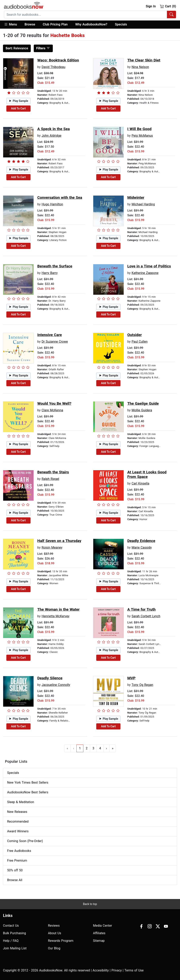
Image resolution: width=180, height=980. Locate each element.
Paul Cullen (140, 342)
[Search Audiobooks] (171, 15)
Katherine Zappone (145, 273)
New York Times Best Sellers (28, 783)
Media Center (103, 926)
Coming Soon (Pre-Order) (25, 841)
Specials (121, 24)
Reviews (54, 926)
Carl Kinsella (140, 483)
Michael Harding (143, 204)
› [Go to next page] (106, 748)
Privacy (117, 970)
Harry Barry (50, 273)
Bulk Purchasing (14, 933)
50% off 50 (15, 870)
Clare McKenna (52, 410)
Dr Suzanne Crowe (55, 342)
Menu (10, 24)
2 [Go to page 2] (87, 748)
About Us (55, 933)
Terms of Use (134, 970)
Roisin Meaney (52, 548)
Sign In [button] (151, 6)
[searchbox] (86, 15)
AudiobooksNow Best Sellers (28, 792)
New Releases (17, 812)
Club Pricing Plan (55, 24)
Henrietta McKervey (55, 616)
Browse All (15, 880)
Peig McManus (142, 136)
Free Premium (17, 861)
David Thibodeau (53, 67)
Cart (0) (168, 6)
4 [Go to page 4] (100, 748)
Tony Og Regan (142, 685)
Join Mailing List (15, 948)
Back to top (90, 904)
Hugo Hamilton (52, 204)
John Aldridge (51, 136)
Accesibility (101, 970)
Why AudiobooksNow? (91, 24)
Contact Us (11, 926)
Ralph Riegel (50, 479)
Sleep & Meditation (21, 802)
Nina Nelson (140, 67)
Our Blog (54, 948)
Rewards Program (61, 941)
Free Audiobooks (19, 851)
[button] (12, 25)
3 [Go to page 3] (93, 748)
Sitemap (99, 941)
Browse (30, 24)
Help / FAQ (11, 941)
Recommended (18, 822)
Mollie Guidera (142, 410)
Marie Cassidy (142, 548)
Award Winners (18, 831)
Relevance (17, 48)
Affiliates (99, 933)
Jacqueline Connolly (56, 685)
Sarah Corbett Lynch (146, 616)
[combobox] (90, 15)
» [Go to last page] (113, 748)
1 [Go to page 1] (80, 748)
